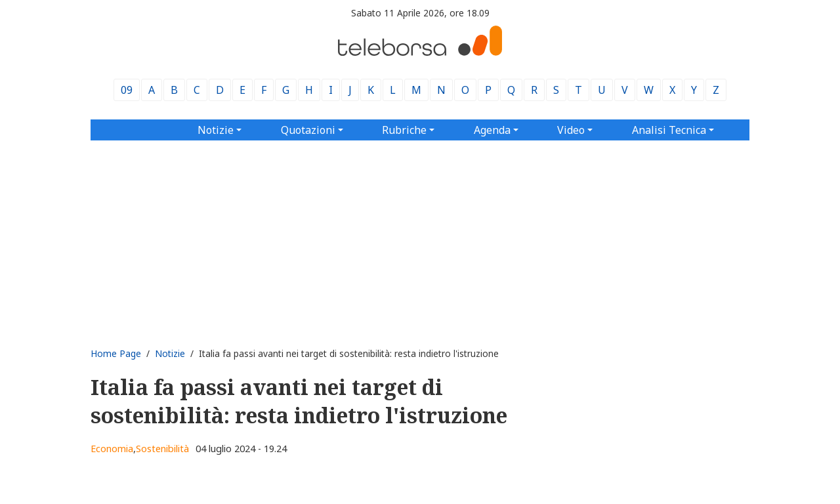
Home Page (116, 353)
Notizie (170, 353)
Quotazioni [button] (308, 130)
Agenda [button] (492, 130)
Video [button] (571, 130)
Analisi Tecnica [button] (669, 130)
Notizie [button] (216, 130)
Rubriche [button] (404, 130)
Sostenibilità (162, 449)
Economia (112, 449)
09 (127, 90)
